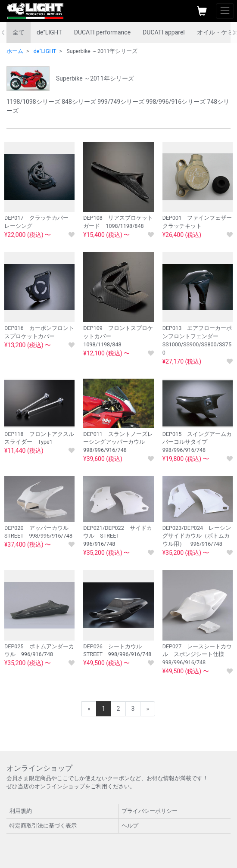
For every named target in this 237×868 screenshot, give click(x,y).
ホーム (15, 51)
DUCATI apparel (164, 32)
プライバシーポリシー (150, 811)
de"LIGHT (49, 32)
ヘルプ (130, 826)
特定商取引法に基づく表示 (43, 826)
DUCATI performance (102, 32)
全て (19, 32)
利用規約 (21, 811)
